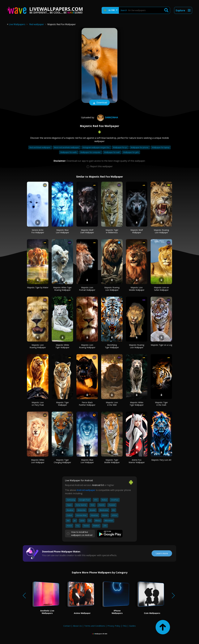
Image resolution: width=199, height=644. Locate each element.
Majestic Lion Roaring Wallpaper (38, 346)
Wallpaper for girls (131, 152)
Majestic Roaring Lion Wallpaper (161, 231)
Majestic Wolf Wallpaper (137, 231)
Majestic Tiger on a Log (161, 345)
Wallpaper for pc (120, 147)
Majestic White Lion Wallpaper (38, 461)
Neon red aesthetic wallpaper (67, 147)
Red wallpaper (37, 24)
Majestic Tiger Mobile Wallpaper (112, 461)
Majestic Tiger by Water (38, 287)
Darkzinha (107, 117)
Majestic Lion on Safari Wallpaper (161, 289)
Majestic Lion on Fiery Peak (38, 404)
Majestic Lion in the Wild (112, 404)
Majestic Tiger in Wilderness (112, 231)
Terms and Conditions (95, 626)
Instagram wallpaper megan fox (96, 147)
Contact (67, 626)
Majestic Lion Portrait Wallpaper (87, 289)
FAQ (125, 626)
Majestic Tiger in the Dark (161, 404)
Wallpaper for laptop (161, 147)
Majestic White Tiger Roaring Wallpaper (62, 289)
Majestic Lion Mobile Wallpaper (137, 289)
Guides (132, 626)
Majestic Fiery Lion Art (161, 460)
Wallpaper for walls (69, 152)
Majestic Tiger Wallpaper (62, 404)
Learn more (162, 553)
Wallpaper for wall (112, 152)
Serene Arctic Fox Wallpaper (38, 231)
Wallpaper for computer (91, 152)
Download (99, 103)
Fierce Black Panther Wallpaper (87, 404)
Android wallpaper (86, 490)
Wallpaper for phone (140, 147)
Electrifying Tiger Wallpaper (112, 346)
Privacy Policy (114, 626)
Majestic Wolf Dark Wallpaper (87, 231)
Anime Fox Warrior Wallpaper (137, 461)
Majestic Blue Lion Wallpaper (62, 231)
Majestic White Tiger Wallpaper (62, 346)
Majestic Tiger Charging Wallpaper (62, 461)
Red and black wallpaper (40, 147)
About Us (77, 626)
